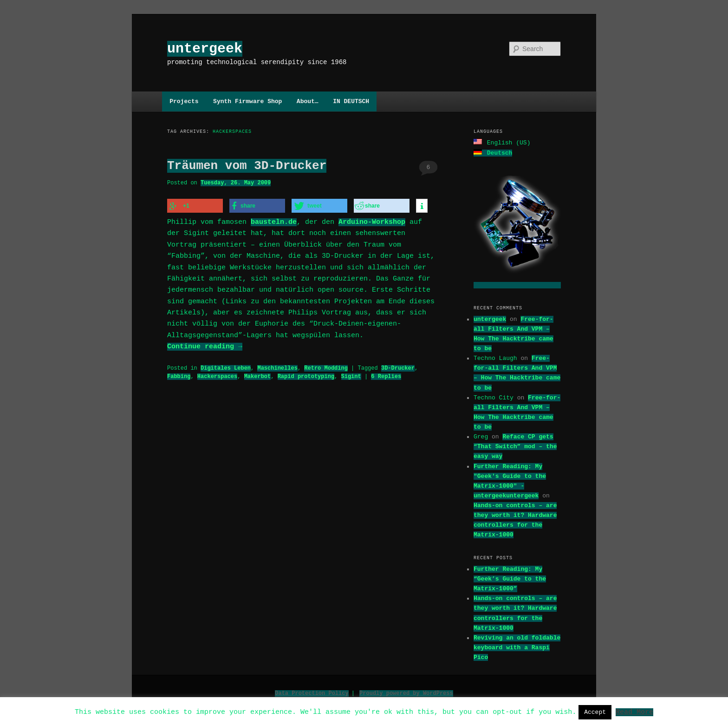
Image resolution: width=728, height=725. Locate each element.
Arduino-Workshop (372, 221)
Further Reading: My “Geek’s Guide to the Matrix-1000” (510, 578)
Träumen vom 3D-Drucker (247, 166)
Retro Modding (326, 367)
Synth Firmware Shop (247, 101)
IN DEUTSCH (351, 101)
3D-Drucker (398, 367)
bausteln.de (274, 221)
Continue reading (205, 346)
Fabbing (179, 375)
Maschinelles (277, 367)
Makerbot (258, 375)
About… (308, 101)
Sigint (351, 375)
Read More (634, 712)
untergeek (205, 49)
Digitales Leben (226, 367)
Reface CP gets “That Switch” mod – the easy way (515, 445)
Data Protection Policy (312, 692)
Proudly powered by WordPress (406, 692)
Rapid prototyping (306, 375)
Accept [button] (595, 712)
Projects (184, 101)
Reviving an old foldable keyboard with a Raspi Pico (517, 647)
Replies (386, 375)
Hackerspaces (217, 375)
